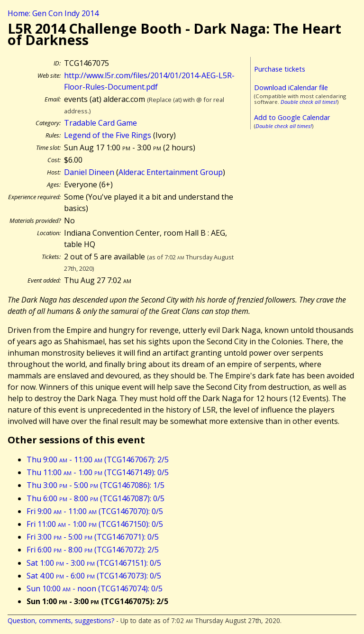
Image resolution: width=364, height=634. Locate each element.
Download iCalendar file (291, 87)
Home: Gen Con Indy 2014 (53, 13)
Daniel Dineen (89, 172)
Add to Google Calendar (292, 117)
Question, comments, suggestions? (61, 620)
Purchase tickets (280, 69)
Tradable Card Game (100, 123)
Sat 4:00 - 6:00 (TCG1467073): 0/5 (94, 576)
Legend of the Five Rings (108, 135)
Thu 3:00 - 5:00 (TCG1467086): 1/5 (96, 485)
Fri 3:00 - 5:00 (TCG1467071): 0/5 (93, 537)
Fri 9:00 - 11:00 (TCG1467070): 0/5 (95, 511)
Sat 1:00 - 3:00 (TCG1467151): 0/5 (94, 563)
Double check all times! (309, 102)
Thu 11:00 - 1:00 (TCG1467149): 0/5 (98, 472)
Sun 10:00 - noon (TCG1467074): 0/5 (95, 588)
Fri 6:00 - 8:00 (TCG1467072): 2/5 (93, 550)
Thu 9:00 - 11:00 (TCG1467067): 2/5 (98, 459)
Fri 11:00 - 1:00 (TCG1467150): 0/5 (95, 524)
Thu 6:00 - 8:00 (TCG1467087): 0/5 (96, 498)
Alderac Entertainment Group (171, 172)
